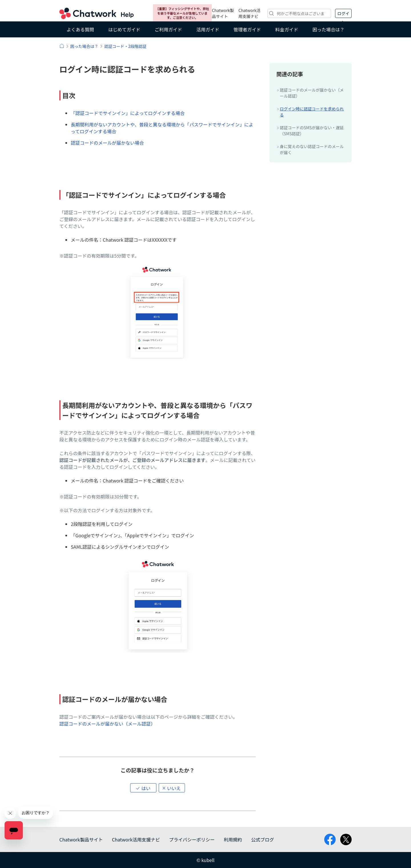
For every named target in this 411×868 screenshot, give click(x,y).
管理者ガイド (247, 29)
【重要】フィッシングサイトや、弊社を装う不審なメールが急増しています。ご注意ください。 (182, 13)
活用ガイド (208, 29)
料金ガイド (287, 29)
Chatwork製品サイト (223, 13)
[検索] (299, 13)
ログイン (343, 14)
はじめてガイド (124, 29)
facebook (330, 839)
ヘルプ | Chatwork (62, 46)
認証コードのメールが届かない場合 (107, 143)
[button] (143, 788)
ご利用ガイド (168, 29)
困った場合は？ (329, 29)
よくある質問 (80, 29)
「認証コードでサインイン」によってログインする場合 (128, 113)
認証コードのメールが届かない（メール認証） (107, 724)
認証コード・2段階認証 (125, 46)
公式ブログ (263, 839)
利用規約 (233, 839)
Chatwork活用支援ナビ (250, 13)
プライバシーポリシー (192, 839)
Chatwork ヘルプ (96, 13)
